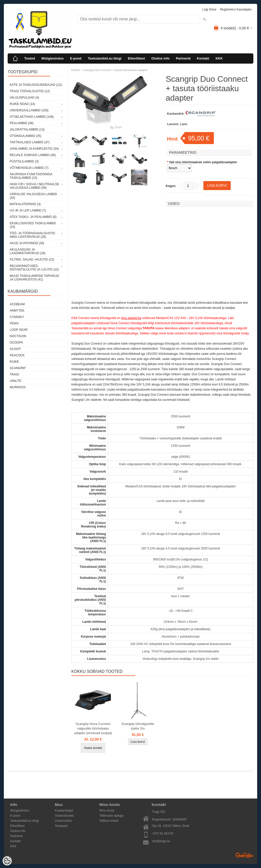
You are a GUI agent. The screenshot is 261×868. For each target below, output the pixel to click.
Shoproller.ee (244, 855)
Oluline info (161, 58)
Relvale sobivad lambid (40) (33, 155)
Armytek (17, 311)
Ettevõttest (136, 58)
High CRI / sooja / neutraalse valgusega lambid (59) (34, 186)
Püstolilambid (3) (24, 161)
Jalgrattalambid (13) (27, 130)
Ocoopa (16, 343)
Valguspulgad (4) (24, 98)
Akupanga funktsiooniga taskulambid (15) (31, 176)
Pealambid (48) (22, 123)
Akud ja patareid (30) (27, 243)
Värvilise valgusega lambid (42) (33, 196)
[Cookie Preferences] (7, 861)
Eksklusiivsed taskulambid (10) (33, 225)
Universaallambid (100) (29, 110)
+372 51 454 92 (163, 834)
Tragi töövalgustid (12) (30, 91)
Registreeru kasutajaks (236, 9)
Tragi (14, 374)
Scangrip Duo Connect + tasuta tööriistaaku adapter (115, 70)
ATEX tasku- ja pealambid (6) (33, 217)
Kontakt (203, 58)
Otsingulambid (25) (25, 136)
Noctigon (18, 336)
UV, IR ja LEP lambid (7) (28, 210)
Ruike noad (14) (22, 104)
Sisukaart (61, 826)
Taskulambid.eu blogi (105, 58)
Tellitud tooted (109, 821)
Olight (15, 349)
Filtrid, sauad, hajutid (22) (32, 260)
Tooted (30, 58)
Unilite (16, 381)
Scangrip (18, 368)
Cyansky (17, 317)
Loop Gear (19, 330)
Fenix (14, 323)
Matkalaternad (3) (25, 204)
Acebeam (17, 304)
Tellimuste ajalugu (112, 816)
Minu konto (107, 811)
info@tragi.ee (161, 841)
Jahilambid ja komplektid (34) (34, 149)
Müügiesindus (52, 58)
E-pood (76, 58)
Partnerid (183, 58)
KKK (219, 58)
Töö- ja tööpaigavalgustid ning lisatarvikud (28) (32, 235)
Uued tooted (63, 821)
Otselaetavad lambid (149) (32, 117)
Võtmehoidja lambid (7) (29, 168)
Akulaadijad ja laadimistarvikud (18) (28, 251)
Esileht (76, 70)
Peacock (17, 355)
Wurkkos (18, 387)
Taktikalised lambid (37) (30, 142)
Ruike (14, 362)
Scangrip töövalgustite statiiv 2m (138, 726)
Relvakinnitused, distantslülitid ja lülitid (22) (34, 268)
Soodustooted (64, 816)
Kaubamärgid (64, 811)
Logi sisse (209, 9)
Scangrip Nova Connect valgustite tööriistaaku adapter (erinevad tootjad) (93, 728)
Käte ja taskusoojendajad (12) (36, 85)
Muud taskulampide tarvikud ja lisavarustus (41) (34, 278)
